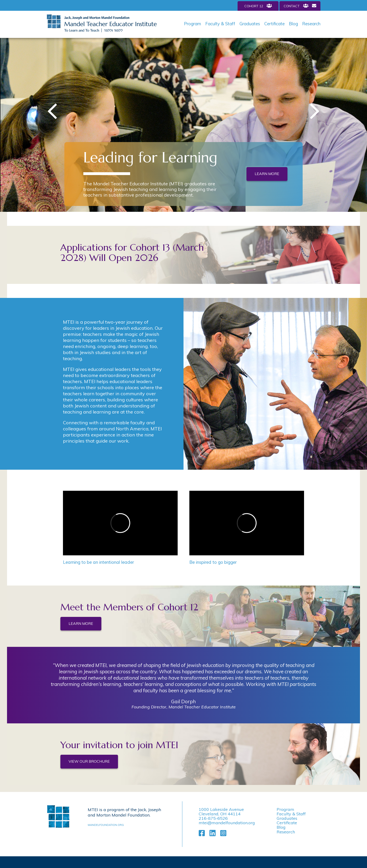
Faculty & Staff (220, 24)
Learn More (267, 174)
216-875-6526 (213, 818)
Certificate (274, 24)
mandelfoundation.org (106, 825)
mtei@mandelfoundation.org (227, 823)
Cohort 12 (258, 6)
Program (193, 24)
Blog (293, 24)
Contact (300, 6)
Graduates (250, 24)
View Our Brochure (89, 761)
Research (311, 24)
